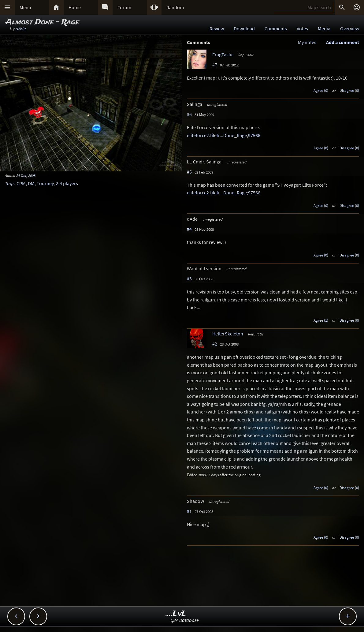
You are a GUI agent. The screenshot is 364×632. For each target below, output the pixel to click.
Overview (350, 28)
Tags (10, 183)
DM (31, 183)
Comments (276, 28)
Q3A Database (185, 620)
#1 (189, 511)
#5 (189, 172)
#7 (215, 65)
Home (75, 7)
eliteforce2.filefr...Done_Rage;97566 (224, 135)
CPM (21, 183)
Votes (302, 28)
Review (217, 28)
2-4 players (67, 183)
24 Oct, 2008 (26, 175)
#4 (189, 229)
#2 (215, 344)
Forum (124, 7)
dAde (21, 28)
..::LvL (176, 614)
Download (244, 28)
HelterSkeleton (228, 334)
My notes (307, 42)
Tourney (45, 183)
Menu (25, 7)
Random (175, 7)
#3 (189, 279)
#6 (189, 114)
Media (324, 28)
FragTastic (223, 54)
